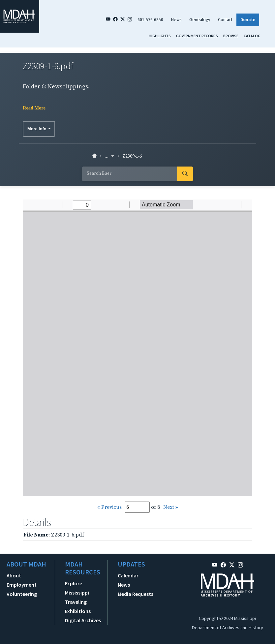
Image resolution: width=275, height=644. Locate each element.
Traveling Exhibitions (78, 606)
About (14, 575)
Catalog (252, 36)
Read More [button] (34, 108)
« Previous (109, 507)
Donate (248, 20)
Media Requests (136, 594)
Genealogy (200, 20)
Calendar (128, 575)
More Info (37, 129)
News (176, 20)
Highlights (160, 36)
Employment (22, 585)
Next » (171, 507)
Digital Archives (83, 620)
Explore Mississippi (77, 588)
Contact (225, 20)
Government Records (197, 36)
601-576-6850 (150, 20)
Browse (231, 36)
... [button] (109, 156)
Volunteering (22, 594)
